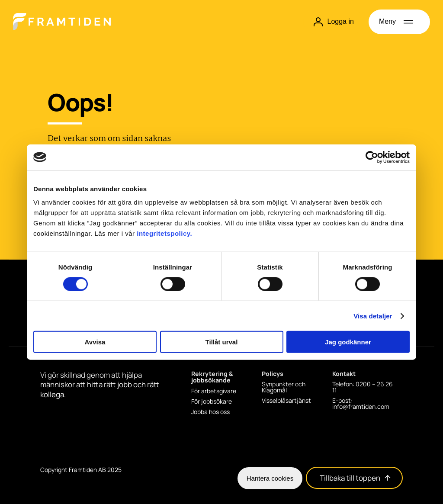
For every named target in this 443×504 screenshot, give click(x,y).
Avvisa (95, 342)
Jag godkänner (348, 342)
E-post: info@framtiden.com (361, 404)
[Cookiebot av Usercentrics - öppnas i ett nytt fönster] (372, 157)
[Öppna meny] (399, 22)
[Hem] (62, 22)
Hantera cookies (270, 478)
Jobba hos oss (210, 412)
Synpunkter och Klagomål (284, 387)
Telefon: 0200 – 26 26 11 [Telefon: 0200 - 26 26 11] (363, 387)
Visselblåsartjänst (286, 401)
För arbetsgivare (214, 391)
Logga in (334, 22)
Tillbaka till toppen (355, 478)
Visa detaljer (373, 316)
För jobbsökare (212, 401)
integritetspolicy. (164, 233)
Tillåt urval (222, 342)
